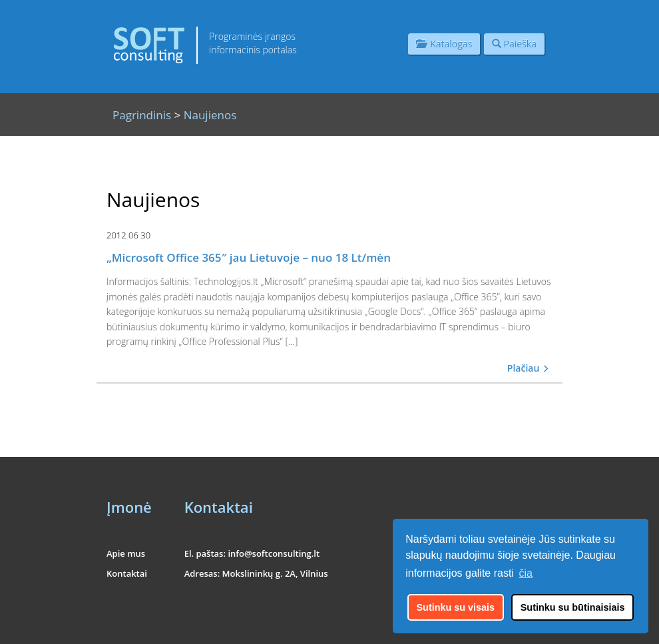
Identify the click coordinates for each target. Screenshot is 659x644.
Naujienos (210, 115)
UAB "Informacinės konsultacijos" (498, 626)
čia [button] (526, 573)
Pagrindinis (142, 115)
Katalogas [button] (444, 44)
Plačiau (528, 368)
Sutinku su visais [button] (456, 607)
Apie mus (126, 553)
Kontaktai (127, 573)
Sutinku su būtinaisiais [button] (573, 607)
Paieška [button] (514, 44)
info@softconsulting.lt (274, 553)
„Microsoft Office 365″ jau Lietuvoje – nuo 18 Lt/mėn (249, 257)
